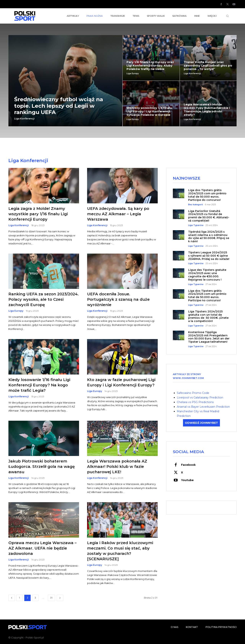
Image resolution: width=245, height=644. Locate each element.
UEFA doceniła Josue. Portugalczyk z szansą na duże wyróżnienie (118, 299)
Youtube (187, 480)
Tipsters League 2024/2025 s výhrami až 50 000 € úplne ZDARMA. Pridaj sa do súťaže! (209, 256)
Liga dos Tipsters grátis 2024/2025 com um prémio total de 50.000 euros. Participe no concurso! (207, 296)
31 (51, 598)
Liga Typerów (196, 225)
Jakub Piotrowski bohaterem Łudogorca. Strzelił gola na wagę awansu (42, 467)
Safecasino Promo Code (193, 393)
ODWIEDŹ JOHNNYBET (201, 423)
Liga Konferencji (24, 119)
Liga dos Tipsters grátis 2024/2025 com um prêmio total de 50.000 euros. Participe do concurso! (207, 195)
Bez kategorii (196, 205)
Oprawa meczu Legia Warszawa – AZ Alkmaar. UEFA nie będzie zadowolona (42, 548)
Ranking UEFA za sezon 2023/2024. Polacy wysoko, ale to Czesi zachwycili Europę (44, 299)
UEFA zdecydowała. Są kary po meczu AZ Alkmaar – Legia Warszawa (118, 214)
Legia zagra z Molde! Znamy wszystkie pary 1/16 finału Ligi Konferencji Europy (38, 214)
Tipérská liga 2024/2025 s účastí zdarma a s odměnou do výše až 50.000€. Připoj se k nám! (209, 237)
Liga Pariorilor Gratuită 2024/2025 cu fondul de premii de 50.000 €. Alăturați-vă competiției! (209, 216)
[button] (227, 16)
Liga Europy (133, 74)
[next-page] (60, 598)
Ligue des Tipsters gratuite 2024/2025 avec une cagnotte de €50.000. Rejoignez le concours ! (207, 275)
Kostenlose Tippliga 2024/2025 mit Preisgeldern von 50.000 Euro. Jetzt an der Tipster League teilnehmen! (209, 337)
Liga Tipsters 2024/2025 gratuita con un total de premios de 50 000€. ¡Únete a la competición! (208, 316)
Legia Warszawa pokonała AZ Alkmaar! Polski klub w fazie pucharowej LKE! (117, 467)
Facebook (188, 465)
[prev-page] (12, 598)
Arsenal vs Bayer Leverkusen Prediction (203, 407)
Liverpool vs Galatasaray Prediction (200, 398)
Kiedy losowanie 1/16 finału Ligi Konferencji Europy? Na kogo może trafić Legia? (39, 385)
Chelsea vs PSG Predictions (195, 402)
